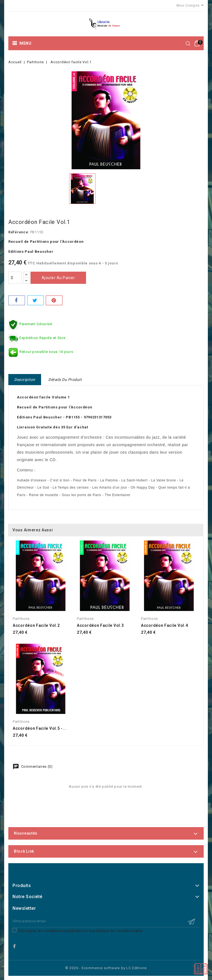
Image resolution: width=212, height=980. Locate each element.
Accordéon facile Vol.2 (36, 625)
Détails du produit (65, 380)
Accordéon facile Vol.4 (164, 625)
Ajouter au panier (58, 278)
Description (25, 380)
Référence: (19, 232)
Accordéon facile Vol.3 (100, 625)
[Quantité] (15, 278)
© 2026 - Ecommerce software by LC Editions (106, 968)
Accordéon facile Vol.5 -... (40, 728)
